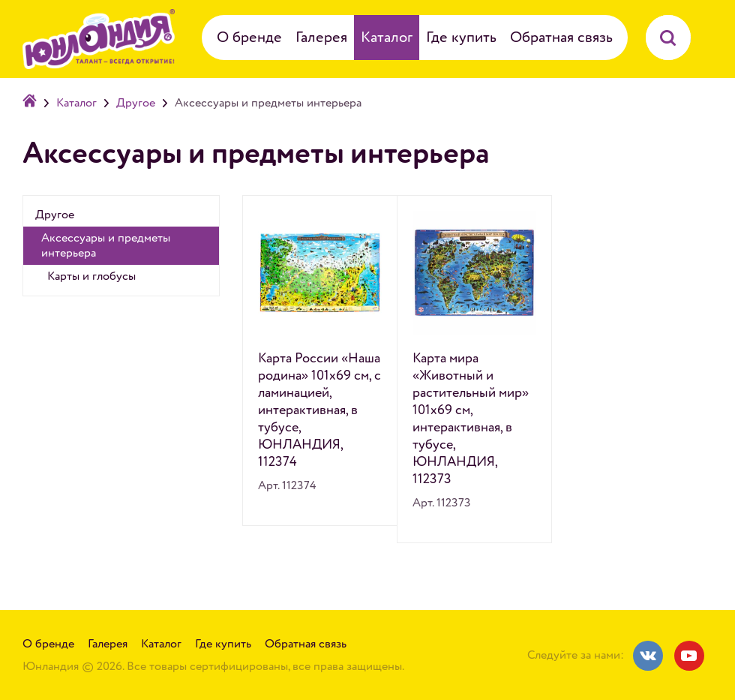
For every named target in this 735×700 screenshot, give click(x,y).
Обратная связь (561, 37)
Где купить (461, 37)
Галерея (321, 37)
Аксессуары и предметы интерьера (106, 245)
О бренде (249, 37)
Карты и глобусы (91, 276)
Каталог (387, 37)
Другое (136, 103)
